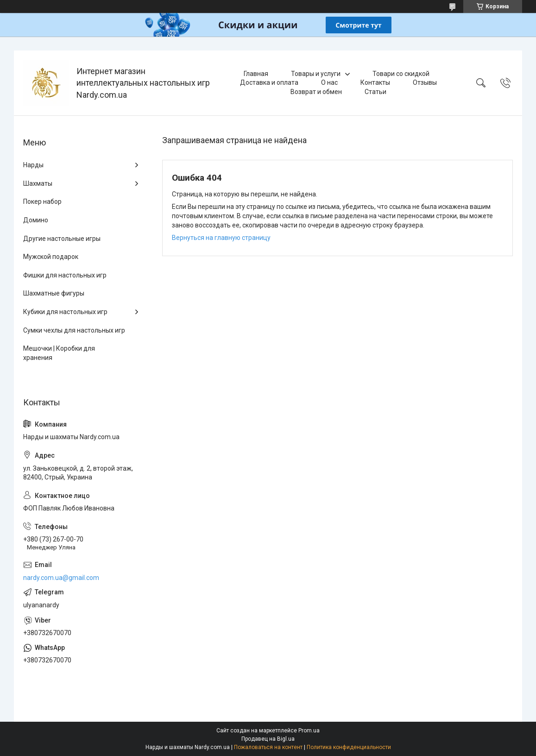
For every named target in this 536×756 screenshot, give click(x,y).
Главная (256, 74)
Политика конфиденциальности (349, 747)
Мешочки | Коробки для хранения (59, 353)
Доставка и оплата (269, 82)
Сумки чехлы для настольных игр (74, 330)
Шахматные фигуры (54, 293)
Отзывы (425, 82)
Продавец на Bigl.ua (268, 739)
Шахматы (38, 183)
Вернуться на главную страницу (221, 238)
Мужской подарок (51, 257)
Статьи (375, 92)
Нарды (33, 165)
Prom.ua (309, 731)
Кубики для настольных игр (65, 312)
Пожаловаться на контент (268, 747)
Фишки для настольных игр (65, 275)
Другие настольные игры (62, 239)
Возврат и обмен (316, 92)
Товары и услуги (316, 74)
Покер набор (42, 202)
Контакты (375, 82)
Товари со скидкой (401, 74)
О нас (329, 82)
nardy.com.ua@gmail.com (61, 578)
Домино (36, 220)
